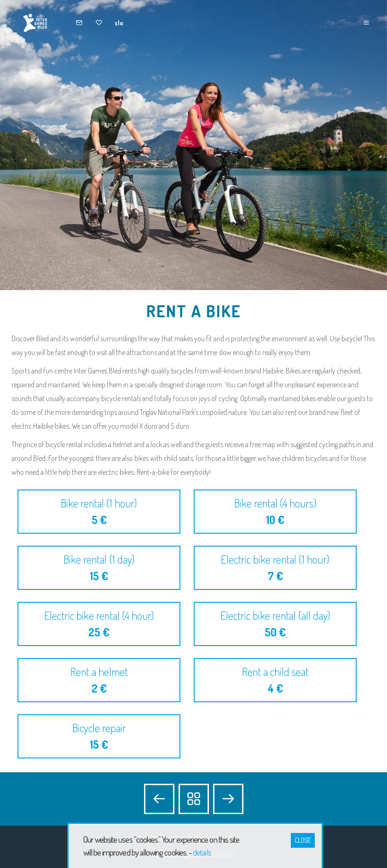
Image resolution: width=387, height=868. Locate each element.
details (202, 852)
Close (303, 840)
